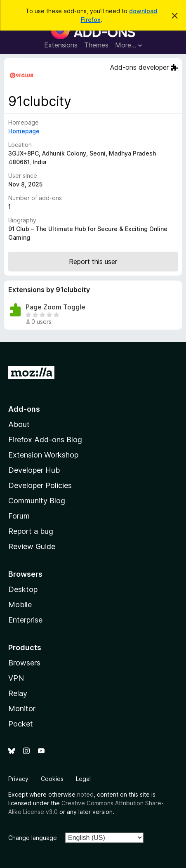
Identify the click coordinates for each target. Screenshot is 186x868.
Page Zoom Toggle (55, 307)
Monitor (22, 709)
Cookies (52, 779)
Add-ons (24, 409)
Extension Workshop (43, 455)
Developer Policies (40, 485)
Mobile (20, 605)
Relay (18, 693)
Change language (33, 838)
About (19, 424)
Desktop (23, 589)
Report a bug (31, 531)
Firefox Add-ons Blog (45, 440)
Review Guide (32, 546)
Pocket (21, 724)
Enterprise (25, 620)
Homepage (24, 131)
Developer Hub (34, 470)
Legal (83, 779)
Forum (19, 516)
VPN (16, 678)
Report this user (93, 262)
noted (85, 794)
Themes (96, 45)
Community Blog (37, 501)
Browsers (24, 663)
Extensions (61, 45)
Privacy (18, 779)
